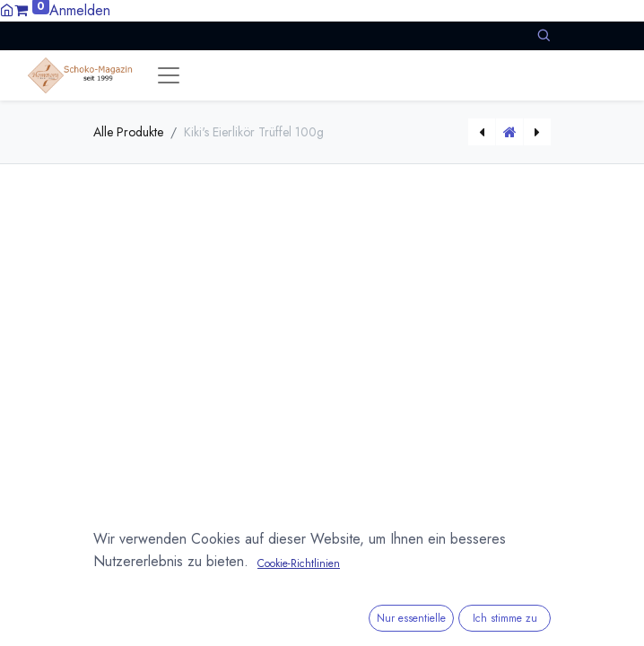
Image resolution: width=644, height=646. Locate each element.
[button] (544, 35)
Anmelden (80, 10)
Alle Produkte (128, 132)
